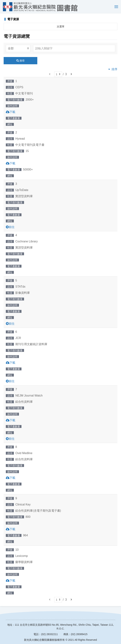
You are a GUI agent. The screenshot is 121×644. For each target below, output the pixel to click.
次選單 (61, 27)
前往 (12, 227)
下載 (12, 112)
